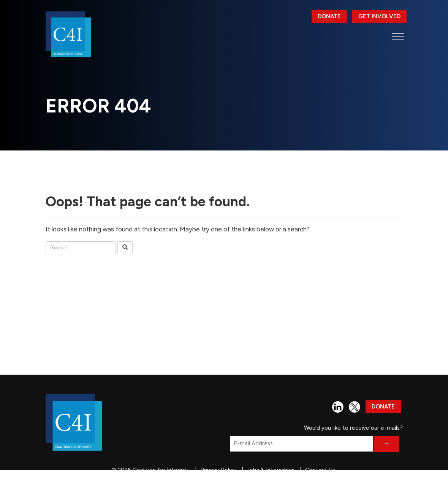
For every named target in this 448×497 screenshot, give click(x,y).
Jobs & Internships (271, 470)
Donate (329, 16)
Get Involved (379, 16)
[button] (398, 37)
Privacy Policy (218, 470)
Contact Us (320, 470)
